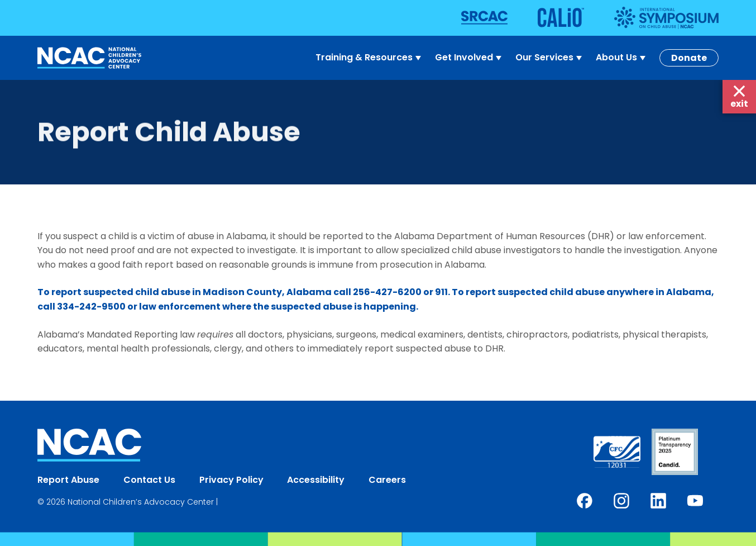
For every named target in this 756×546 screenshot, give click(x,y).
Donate (689, 58)
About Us (622, 58)
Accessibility (316, 480)
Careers (387, 480)
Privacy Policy (231, 480)
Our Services (550, 58)
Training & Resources (370, 58)
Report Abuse (68, 480)
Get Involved (470, 58)
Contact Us (149, 480)
